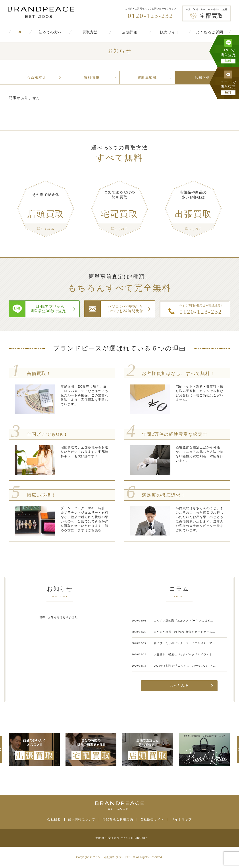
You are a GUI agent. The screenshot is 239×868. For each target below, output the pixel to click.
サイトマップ (181, 819)
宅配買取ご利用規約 (118, 819)
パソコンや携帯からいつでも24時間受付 (125, 309)
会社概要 (54, 819)
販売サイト (170, 32)
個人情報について (82, 819)
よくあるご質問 (210, 32)
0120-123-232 (150, 16)
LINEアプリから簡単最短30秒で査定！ (50, 309)
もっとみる (179, 685)
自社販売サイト (152, 819)
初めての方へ (50, 32)
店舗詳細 (130, 32)
